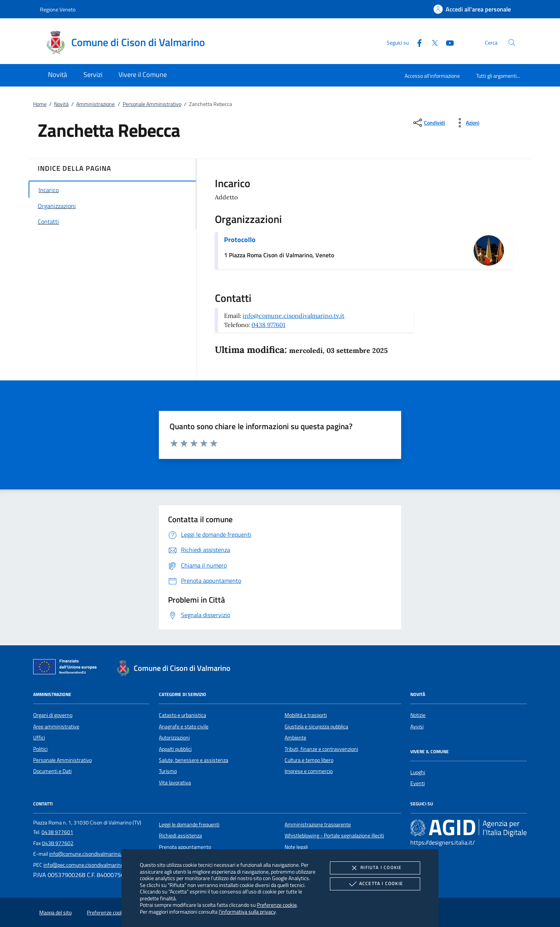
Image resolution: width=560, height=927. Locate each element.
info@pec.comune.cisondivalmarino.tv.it (88, 865)
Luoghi (418, 772)
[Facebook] (416, 42)
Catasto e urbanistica (182, 715)
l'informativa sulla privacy (247, 912)
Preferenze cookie (277, 905)
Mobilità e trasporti (306, 715)
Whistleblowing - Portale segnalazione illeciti (334, 836)
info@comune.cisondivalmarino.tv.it (294, 316)
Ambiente (295, 738)
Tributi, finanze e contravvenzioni (321, 749)
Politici (40, 749)
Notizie (418, 715)
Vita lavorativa (175, 783)
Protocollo (240, 240)
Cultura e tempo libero (309, 760)
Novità (61, 104)
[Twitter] (432, 42)
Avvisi (417, 727)
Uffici (39, 738)
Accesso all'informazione (432, 76)
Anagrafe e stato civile (184, 727)
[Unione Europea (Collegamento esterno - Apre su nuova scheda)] (67, 668)
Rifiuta (375, 868)
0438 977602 (58, 843)
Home (40, 104)
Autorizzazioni (174, 738)
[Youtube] (447, 42)
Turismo (168, 771)
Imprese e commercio (309, 771)
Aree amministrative (56, 727)
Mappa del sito (55, 913)
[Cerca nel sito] (512, 43)
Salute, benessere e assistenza (194, 760)
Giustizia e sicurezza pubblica (316, 727)
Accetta (375, 884)
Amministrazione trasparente (318, 824)
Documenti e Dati (52, 771)
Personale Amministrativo (152, 104)
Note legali (296, 847)
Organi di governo (53, 715)
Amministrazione (95, 104)
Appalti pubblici (175, 749)
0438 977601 (268, 325)
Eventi (418, 783)
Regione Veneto (58, 9)
